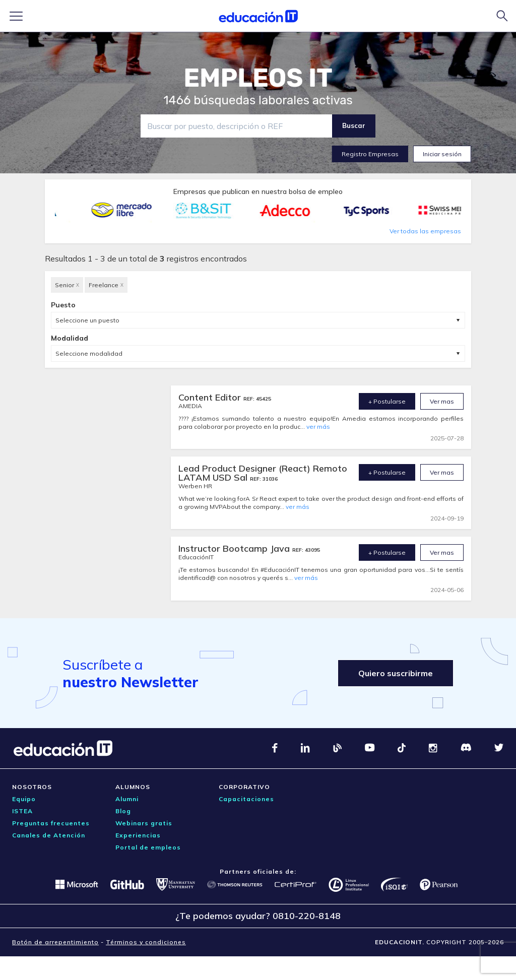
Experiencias (138, 835)
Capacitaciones (246, 799)
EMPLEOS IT (258, 78)
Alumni (127, 799)
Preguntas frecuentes (51, 823)
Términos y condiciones (146, 942)
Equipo (24, 799)
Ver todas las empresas (425, 231)
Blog (123, 811)
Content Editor (211, 397)
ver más (318, 427)
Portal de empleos (148, 847)
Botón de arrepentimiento (55, 942)
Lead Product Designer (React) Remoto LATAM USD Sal (263, 473)
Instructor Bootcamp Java (235, 548)
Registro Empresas (370, 154)
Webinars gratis (144, 823)
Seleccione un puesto (87, 320)
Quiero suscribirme (396, 673)
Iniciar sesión (442, 154)
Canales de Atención (49, 835)
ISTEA (22, 811)
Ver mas (442, 401)
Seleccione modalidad (89, 353)
